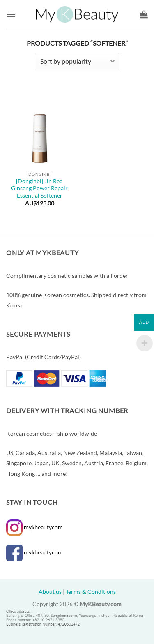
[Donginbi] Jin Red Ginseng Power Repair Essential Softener (39, 188)
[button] (11, 14)
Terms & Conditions (91, 592)
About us (50, 592)
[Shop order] (77, 61)
